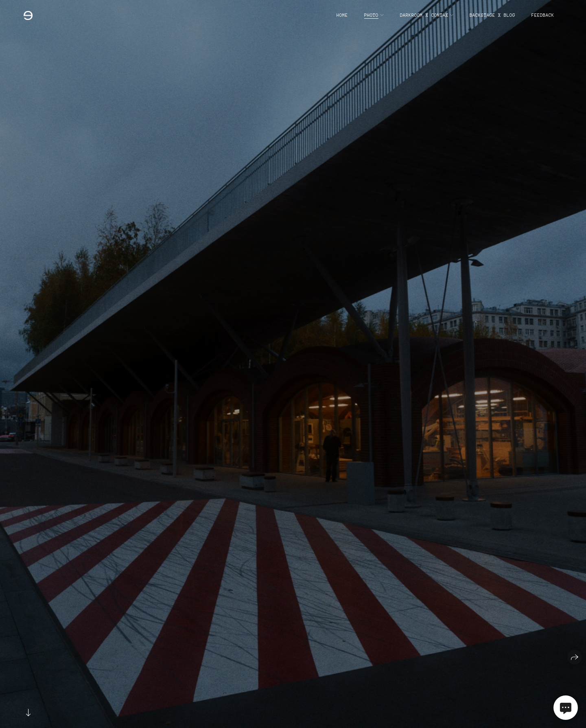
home (342, 15)
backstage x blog (492, 15)
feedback (543, 15)
